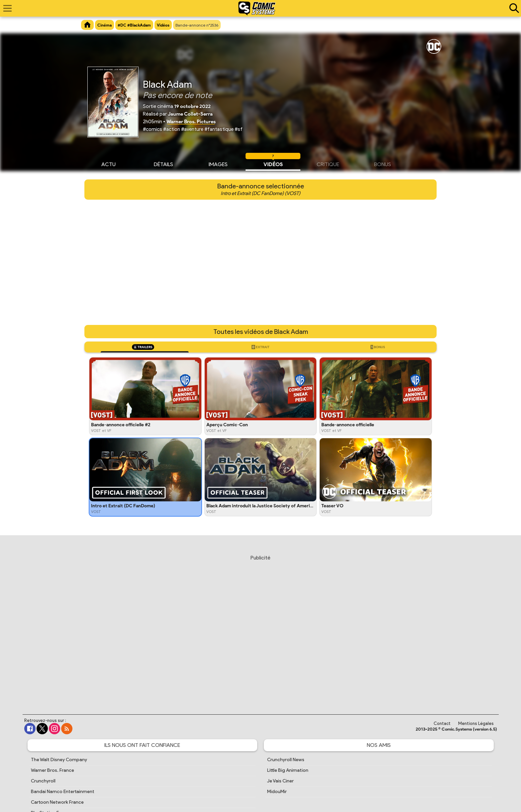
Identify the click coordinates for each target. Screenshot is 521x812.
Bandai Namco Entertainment (63, 792)
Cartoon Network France (57, 802)
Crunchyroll (43, 781)
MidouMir (277, 792)
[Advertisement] (260, 628)
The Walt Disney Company (59, 760)
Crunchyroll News (286, 760)
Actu (108, 163)
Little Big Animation (288, 770)
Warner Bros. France (52, 770)
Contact (442, 723)
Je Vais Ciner (280, 781)
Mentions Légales (476, 723)
